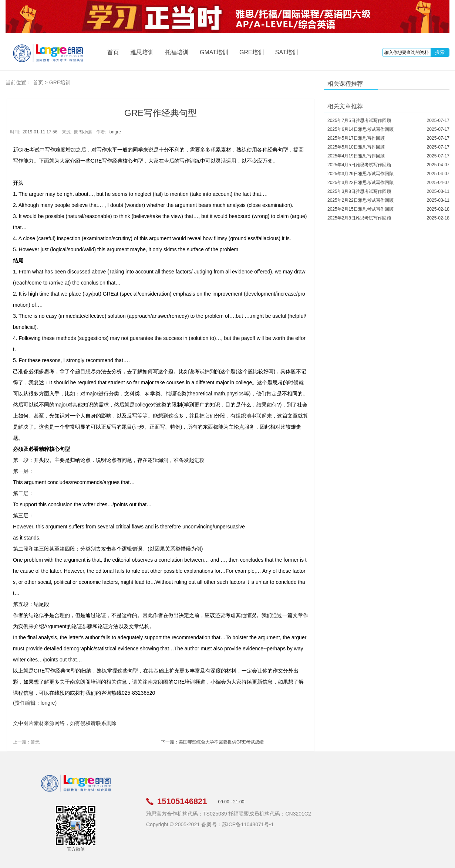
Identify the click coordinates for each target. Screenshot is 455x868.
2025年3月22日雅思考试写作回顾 (360, 183)
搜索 (440, 52)
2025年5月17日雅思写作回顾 (356, 138)
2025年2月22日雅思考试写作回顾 (360, 200)
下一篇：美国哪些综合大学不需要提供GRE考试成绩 (212, 742)
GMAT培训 (214, 52)
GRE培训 (252, 52)
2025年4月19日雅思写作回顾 (356, 156)
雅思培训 (142, 52)
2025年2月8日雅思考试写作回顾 (359, 218)
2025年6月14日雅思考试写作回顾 (360, 129)
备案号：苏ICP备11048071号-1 (237, 824)
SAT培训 (287, 52)
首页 (113, 52)
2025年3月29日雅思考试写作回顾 (360, 174)
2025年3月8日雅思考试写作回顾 (359, 191)
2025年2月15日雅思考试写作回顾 (360, 209)
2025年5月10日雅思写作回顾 (356, 147)
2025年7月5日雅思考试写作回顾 (359, 120)
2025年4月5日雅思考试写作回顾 (359, 165)
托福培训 (177, 52)
